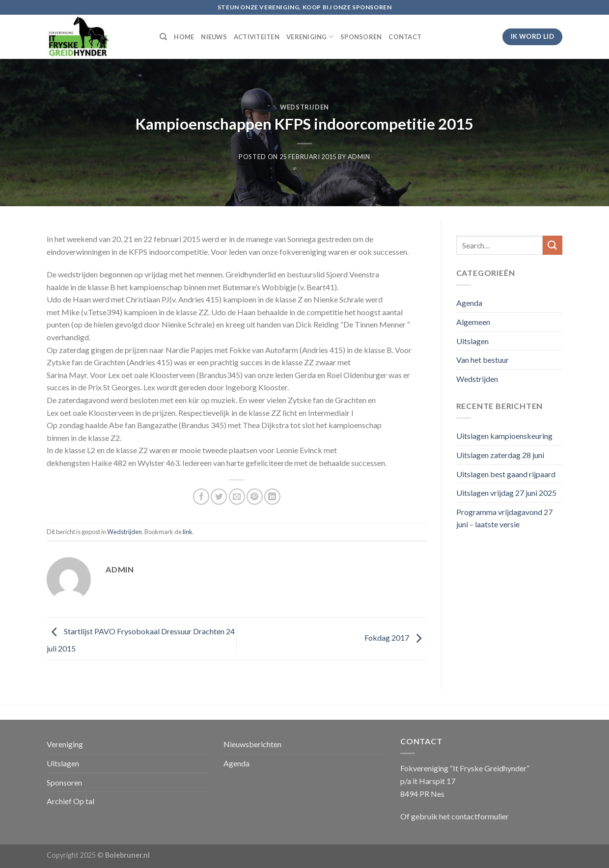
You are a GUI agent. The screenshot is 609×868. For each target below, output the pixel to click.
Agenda (469, 303)
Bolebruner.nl (127, 855)
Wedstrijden (304, 107)
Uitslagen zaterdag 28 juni (500, 455)
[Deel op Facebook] (201, 497)
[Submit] (553, 245)
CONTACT (405, 37)
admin (359, 157)
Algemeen (473, 322)
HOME (184, 37)
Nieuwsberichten (252, 744)
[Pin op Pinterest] (255, 497)
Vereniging (65, 744)
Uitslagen (472, 341)
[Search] (163, 37)
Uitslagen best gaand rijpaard (506, 474)
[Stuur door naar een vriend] (237, 497)
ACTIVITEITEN (257, 37)
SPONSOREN (361, 37)
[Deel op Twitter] (219, 497)
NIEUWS (214, 37)
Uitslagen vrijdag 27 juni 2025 (506, 493)
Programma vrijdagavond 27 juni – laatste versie (504, 518)
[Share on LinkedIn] (272, 497)
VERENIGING (310, 37)
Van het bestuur (483, 360)
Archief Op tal (70, 801)
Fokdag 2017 (395, 637)
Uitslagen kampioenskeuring (504, 436)
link (188, 532)
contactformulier (480, 816)
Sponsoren (64, 782)
